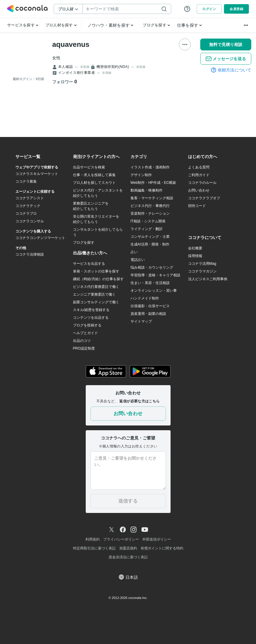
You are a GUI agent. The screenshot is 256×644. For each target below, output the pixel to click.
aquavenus (71, 44)
